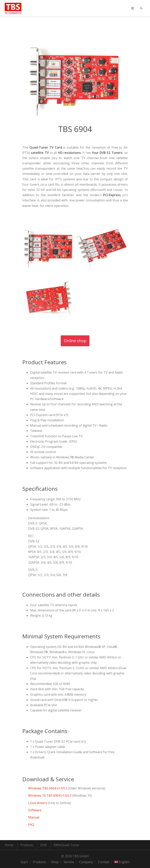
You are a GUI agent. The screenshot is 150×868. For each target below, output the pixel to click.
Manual (34, 817)
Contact (104, 862)
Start (24, 862)
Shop (55, 862)
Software (35, 810)
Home (9, 845)
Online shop (75, 341)
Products (27, 845)
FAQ (31, 825)
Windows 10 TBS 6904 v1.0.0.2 (50, 795)
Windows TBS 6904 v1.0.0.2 (48, 788)
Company (86, 862)
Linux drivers (38, 803)
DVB (43, 845)
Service (69, 862)
